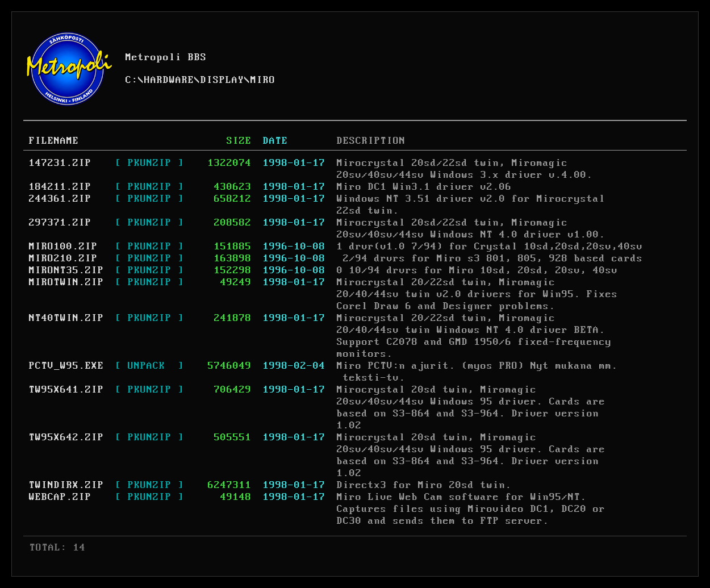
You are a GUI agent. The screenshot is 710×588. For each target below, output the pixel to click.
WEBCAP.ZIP (60, 497)
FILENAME (54, 141)
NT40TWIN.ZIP (66, 318)
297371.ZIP (60, 223)
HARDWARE (169, 80)
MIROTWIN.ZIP (66, 282)
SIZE (239, 141)
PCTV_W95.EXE (66, 366)
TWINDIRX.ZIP (66, 485)
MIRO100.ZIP (63, 247)
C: (132, 80)
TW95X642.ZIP (66, 437)
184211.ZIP (60, 187)
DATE (275, 141)
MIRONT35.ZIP (66, 270)
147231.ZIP (60, 163)
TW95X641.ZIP (66, 390)
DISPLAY (222, 80)
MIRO (263, 80)
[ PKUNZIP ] (150, 163)
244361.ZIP (60, 199)
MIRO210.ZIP (63, 258)
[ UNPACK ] (150, 366)
